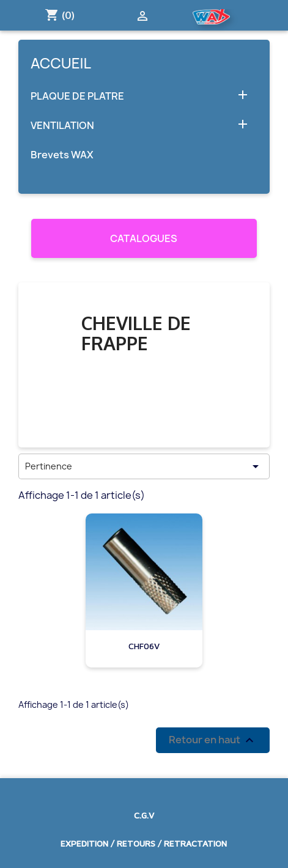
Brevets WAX (62, 155)
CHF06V (144, 646)
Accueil (61, 63)
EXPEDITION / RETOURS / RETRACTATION (144, 843)
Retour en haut (213, 740)
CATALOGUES (144, 238)
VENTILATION (62, 126)
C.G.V (144, 815)
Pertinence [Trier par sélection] (144, 466)
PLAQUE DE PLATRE (77, 96)
